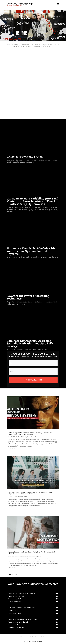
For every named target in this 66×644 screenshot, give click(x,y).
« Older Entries (12, 574)
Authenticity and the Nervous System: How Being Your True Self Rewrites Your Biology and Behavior (30, 433)
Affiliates (22, 637)
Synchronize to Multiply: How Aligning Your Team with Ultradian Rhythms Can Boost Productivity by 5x (31, 493)
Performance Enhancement (22, 556)
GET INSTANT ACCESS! (33, 380)
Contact (30, 637)
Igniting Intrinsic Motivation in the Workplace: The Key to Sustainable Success (32, 553)
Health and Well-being (21, 437)
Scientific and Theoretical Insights (36, 437)
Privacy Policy (40, 637)
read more (12, 448)
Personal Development (21, 496)
